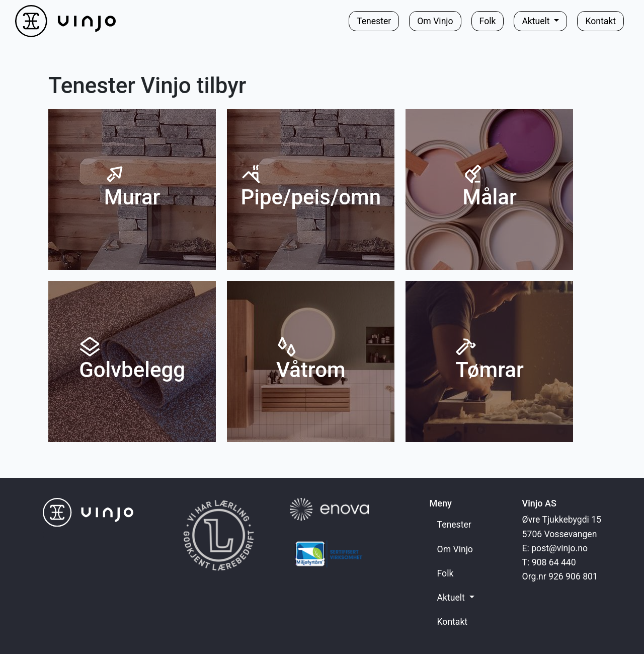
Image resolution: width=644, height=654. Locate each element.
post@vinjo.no (559, 548)
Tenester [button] (374, 21)
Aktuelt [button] (537, 21)
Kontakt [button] (600, 21)
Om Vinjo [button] (435, 21)
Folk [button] (488, 21)
